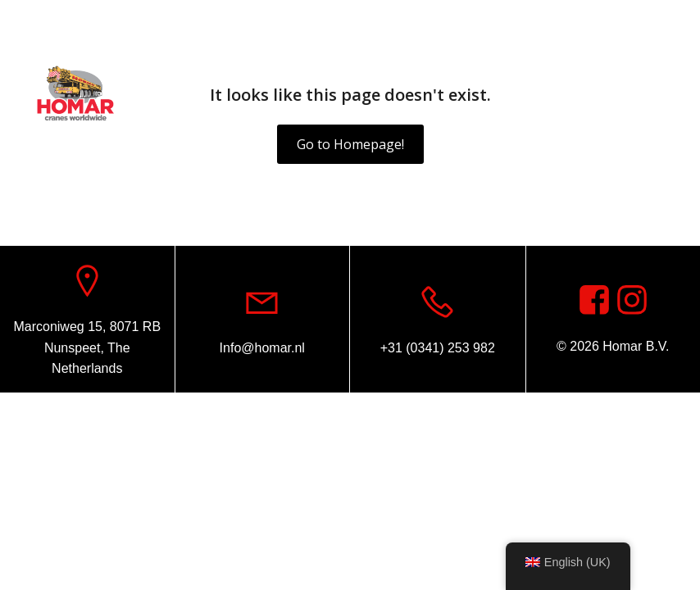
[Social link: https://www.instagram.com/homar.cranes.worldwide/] (680, 20)
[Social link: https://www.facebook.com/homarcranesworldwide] (655, 20)
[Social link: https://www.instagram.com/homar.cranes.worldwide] (632, 301)
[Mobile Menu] (663, 94)
